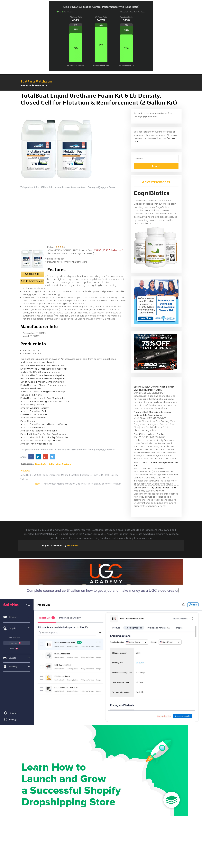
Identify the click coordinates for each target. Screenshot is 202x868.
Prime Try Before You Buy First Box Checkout (44, 434)
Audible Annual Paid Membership (38, 362)
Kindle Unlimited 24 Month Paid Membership (44, 369)
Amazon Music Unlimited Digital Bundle (41, 441)
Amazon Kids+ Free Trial (33, 427)
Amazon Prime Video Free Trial (36, 444)
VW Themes (72, 545)
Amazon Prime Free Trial (33, 411)
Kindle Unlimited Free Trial (34, 414)
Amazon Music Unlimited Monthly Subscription (45, 437)
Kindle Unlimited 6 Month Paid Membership (43, 398)
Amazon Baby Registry (32, 405)
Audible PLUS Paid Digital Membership (40, 372)
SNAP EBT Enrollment (31, 388)
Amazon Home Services (33, 418)
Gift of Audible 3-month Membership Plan (43, 375)
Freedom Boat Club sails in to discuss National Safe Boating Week (153, 414)
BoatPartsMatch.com (36, 81)
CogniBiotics (152, 193)
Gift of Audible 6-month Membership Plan (43, 378)
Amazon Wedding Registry (35, 408)
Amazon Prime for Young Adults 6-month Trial (45, 401)
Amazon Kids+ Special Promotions (39, 431)
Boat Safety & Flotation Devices (53, 464)
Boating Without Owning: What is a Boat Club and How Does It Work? (154, 388)
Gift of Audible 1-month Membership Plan (42, 382)
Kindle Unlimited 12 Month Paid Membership (43, 385)
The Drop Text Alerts (31, 395)
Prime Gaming (28, 421)
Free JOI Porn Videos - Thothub (150, 434)
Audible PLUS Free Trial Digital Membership (43, 392)
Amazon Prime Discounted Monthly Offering (44, 424)
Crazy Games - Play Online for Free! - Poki (155, 488)
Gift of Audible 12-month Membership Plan (43, 365)
